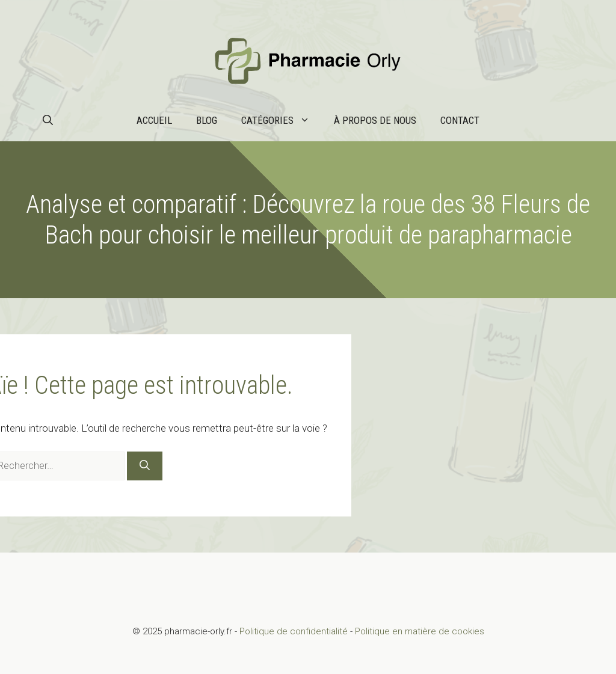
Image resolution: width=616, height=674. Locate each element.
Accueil (154, 120)
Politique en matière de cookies (420, 631)
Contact (460, 120)
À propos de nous (375, 120)
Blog (207, 120)
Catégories (282, 120)
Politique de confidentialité (294, 631)
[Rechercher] (145, 466)
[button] (48, 120)
